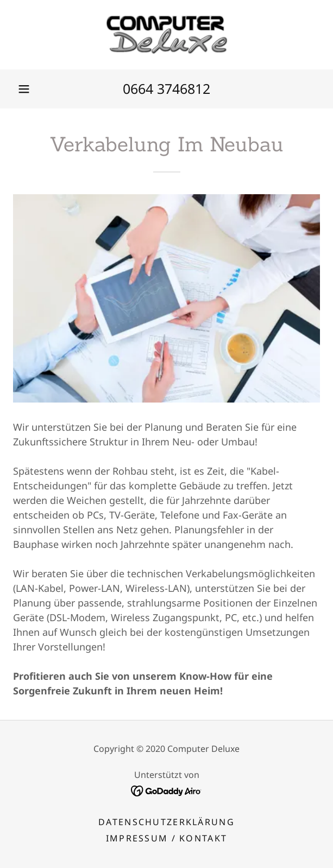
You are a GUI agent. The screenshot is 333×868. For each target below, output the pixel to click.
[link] (167, 35)
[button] (24, 89)
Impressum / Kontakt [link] (166, 838)
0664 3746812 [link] (166, 88)
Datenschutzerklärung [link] (166, 822)
